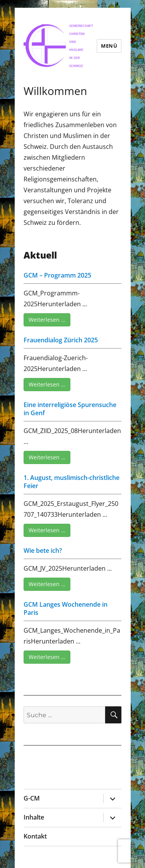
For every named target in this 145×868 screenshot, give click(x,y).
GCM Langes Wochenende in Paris (66, 608)
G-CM (32, 798)
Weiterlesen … (47, 320)
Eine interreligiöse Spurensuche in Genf (70, 409)
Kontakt (35, 836)
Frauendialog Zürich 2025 (61, 340)
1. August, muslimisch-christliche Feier (72, 482)
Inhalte (34, 817)
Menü (109, 46)
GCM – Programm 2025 (57, 275)
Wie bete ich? (43, 550)
